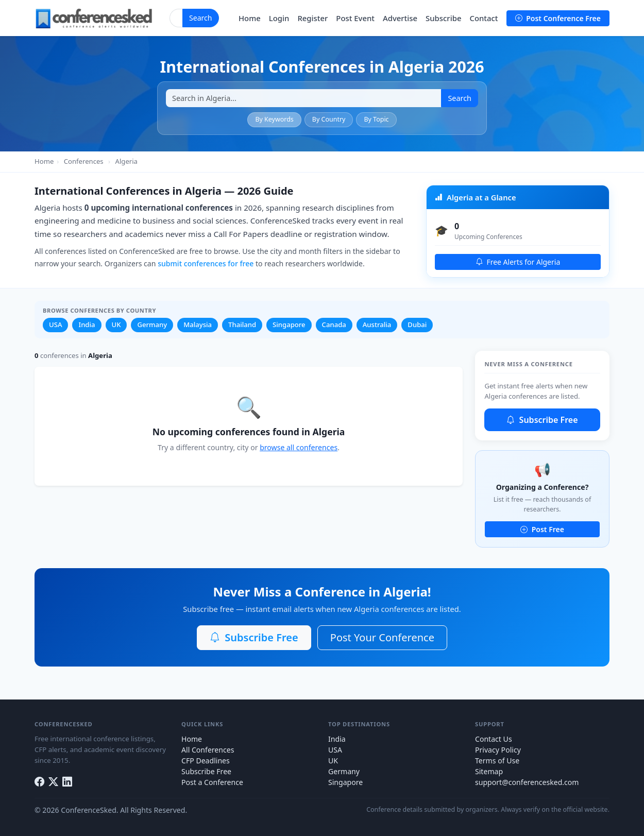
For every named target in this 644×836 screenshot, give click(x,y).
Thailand (242, 325)
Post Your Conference (382, 637)
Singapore (289, 325)
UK (116, 325)
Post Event (355, 18)
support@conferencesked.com (527, 782)
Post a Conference (212, 782)
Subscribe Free (542, 420)
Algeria (126, 161)
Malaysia (198, 325)
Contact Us (494, 739)
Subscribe (443, 18)
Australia (377, 325)
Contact (484, 18)
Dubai (417, 325)
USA (55, 325)
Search (201, 18)
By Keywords (274, 119)
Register (312, 18)
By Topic (376, 119)
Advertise (400, 18)
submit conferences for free (206, 263)
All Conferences (208, 750)
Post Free (542, 529)
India (87, 325)
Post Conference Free (558, 18)
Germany (152, 325)
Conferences (84, 161)
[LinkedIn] (67, 782)
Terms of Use (497, 761)
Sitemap (489, 771)
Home (250, 18)
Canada (334, 325)
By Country (329, 119)
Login (279, 18)
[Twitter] (53, 782)
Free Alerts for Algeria (518, 262)
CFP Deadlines (206, 761)
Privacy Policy (498, 750)
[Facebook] (39, 782)
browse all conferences (299, 447)
